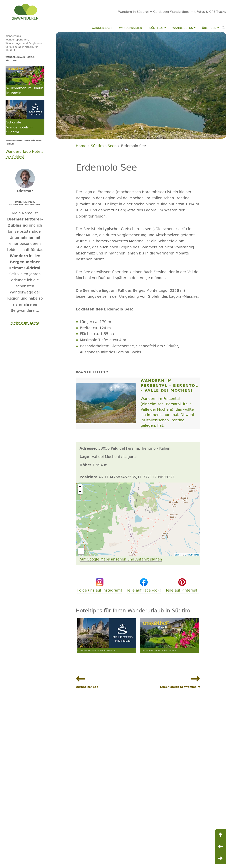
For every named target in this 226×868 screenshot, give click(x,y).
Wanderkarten (130, 28)
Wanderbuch (102, 28)
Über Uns (209, 28)
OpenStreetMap (192, 555)
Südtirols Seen (104, 146)
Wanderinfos (183, 28)
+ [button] (80, 487)
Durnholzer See (87, 687)
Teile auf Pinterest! (182, 585)
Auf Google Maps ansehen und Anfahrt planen (121, 559)
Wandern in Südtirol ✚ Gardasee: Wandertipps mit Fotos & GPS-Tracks (172, 12)
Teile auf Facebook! (144, 585)
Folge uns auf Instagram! (100, 585)
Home (81, 146)
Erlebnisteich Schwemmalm (180, 687)
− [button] (80, 492)
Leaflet (178, 555)
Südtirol (156, 28)
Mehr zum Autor (25, 323)
